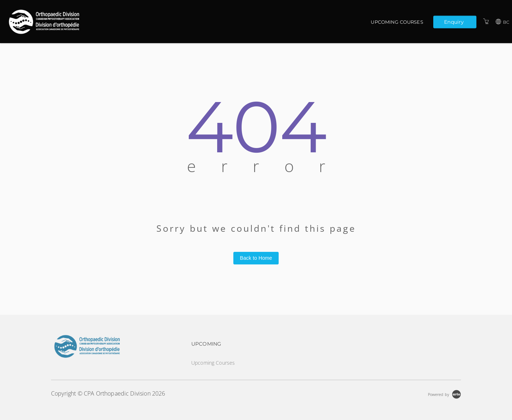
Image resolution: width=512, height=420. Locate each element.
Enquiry (454, 22)
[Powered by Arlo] (444, 394)
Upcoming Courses (397, 22)
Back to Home (256, 258)
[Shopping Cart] (486, 21)
